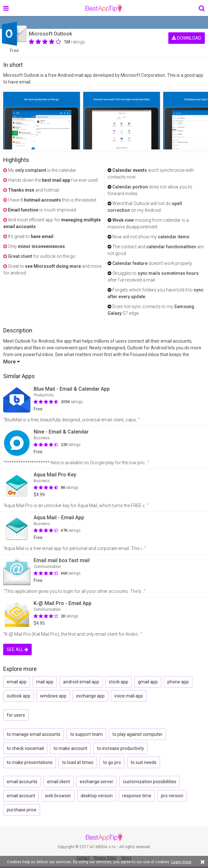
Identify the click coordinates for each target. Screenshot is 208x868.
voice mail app (129, 696)
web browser (58, 796)
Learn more (181, 862)
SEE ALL (17, 649)
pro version (172, 796)
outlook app (19, 696)
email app (17, 682)
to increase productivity (120, 748)
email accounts (22, 782)
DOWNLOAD (187, 38)
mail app (45, 682)
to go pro (112, 762)
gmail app (148, 682)
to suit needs (144, 762)
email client (59, 782)
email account (21, 796)
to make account (70, 748)
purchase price (22, 810)
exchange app (90, 696)
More (12, 362)
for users (16, 715)
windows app (53, 696)
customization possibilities (150, 782)
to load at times (78, 762)
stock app (119, 682)
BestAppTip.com (104, 8)
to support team (86, 734)
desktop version (97, 796)
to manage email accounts (34, 734)
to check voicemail (25, 748)
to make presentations (30, 762)
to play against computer (137, 734)
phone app (178, 682)
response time (137, 796)
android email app (81, 682)
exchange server (96, 782)
